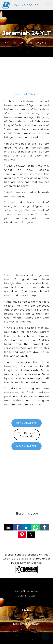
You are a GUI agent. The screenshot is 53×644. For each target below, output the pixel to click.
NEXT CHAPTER (26, 446)
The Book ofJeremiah (27, 435)
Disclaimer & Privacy (26, 624)
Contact (27, 629)
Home (26, 618)
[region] (26, 78)
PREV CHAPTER (27, 423)
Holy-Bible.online (25, 5)
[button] (8, 527)
